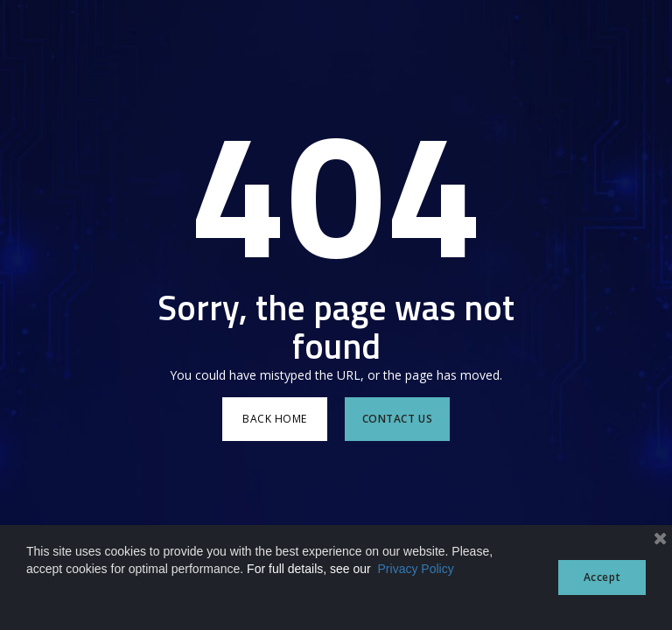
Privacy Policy (416, 569)
